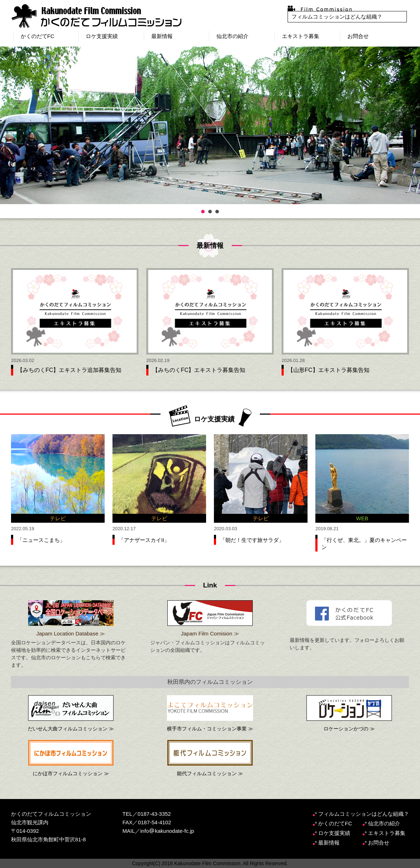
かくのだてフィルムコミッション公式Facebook (349, 613)
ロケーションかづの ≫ (349, 729)
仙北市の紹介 (232, 36)
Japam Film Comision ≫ (210, 633)
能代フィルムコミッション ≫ (210, 773)
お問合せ (358, 36)
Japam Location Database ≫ (71, 633)
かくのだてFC (38, 36)
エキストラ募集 (301, 36)
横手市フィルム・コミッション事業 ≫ (210, 729)
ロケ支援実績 (102, 36)
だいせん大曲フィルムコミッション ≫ (71, 729)
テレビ (58, 518)
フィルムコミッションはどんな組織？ (337, 17)
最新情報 (162, 36)
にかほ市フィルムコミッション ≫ (71, 773)
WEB (362, 518)
